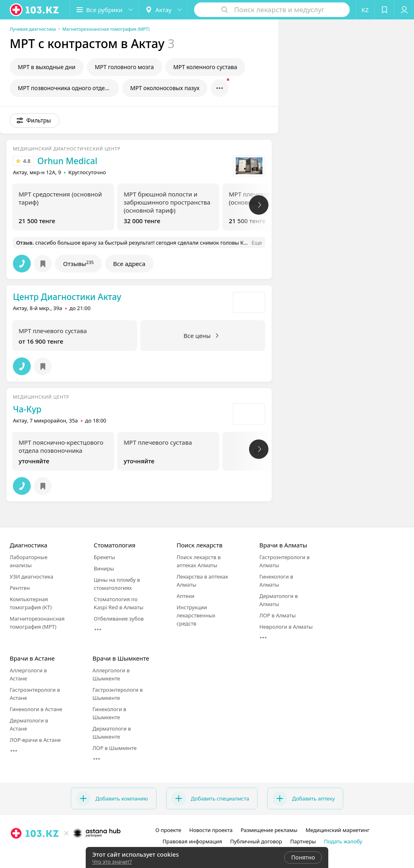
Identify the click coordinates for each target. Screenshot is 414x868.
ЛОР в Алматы (277, 615)
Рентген (20, 588)
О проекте (168, 830)
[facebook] (66, 851)
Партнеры (303, 841)
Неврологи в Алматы (286, 627)
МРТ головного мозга (125, 67)
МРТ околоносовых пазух (165, 88)
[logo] (35, 10)
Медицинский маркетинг (338, 830)
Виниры (104, 568)
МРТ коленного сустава (205, 67)
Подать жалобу (343, 841)
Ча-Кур (27, 409)
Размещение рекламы (269, 830)
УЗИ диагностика (32, 577)
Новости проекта (211, 830)
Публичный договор (256, 841)
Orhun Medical (67, 161)
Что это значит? (112, 862)
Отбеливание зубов (119, 619)
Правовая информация (192, 841)
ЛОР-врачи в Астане (35, 740)
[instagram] (55, 851)
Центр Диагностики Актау (67, 297)
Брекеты (105, 557)
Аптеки (186, 596)
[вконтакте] (77, 851)
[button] (104, 10)
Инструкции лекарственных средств (196, 615)
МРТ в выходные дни (47, 67)
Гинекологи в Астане (36, 709)
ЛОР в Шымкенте (115, 748)
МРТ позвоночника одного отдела (64, 88)
